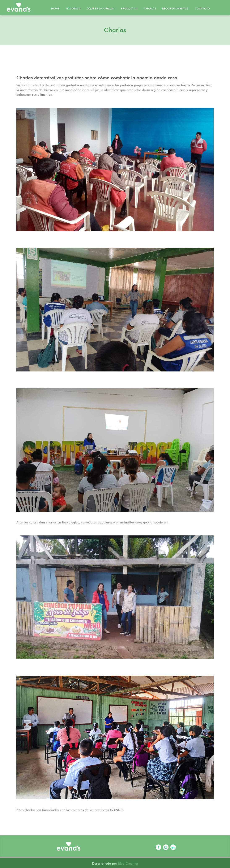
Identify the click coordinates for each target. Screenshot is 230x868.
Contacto (202, 8)
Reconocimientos (175, 8)
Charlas (150, 8)
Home (55, 8)
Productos (129, 8)
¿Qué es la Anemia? (101, 8)
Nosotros (73, 8)
